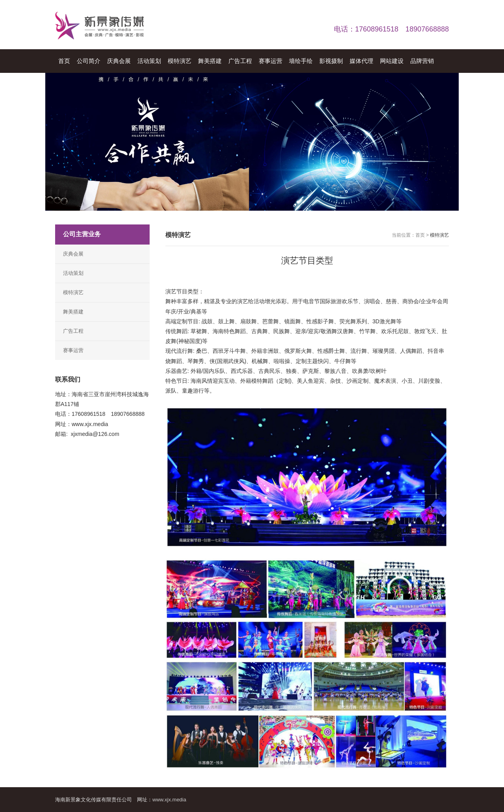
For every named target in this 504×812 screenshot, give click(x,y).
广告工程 (73, 331)
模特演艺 (73, 292)
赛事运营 (73, 350)
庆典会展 (73, 254)
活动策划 (73, 273)
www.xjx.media (169, 800)
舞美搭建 (73, 312)
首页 (420, 235)
